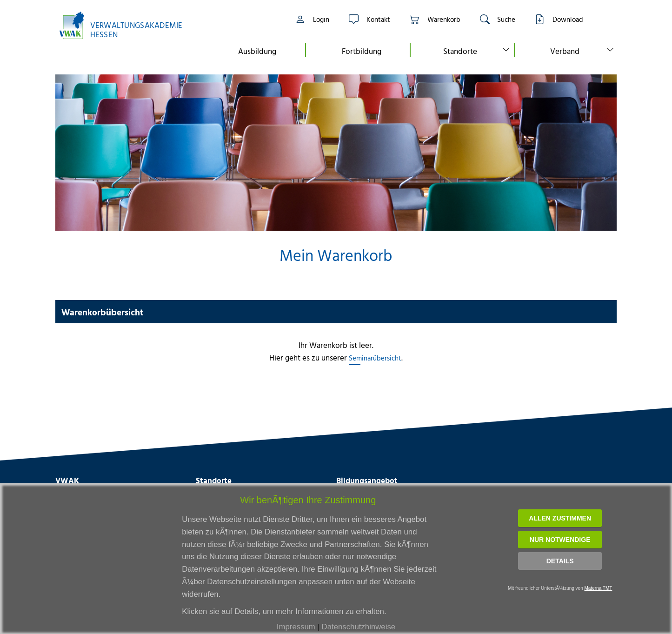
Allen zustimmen (560, 518)
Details (560, 561)
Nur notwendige (560, 540)
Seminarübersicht (375, 358)
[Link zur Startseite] (126, 25)
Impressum (296, 627)
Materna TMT (599, 588)
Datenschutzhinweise (359, 627)
